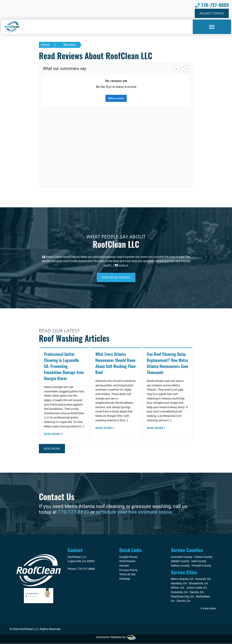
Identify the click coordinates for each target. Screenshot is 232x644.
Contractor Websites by (116, 637)
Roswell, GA (203, 579)
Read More (53, 434)
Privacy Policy (128, 570)
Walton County (180, 566)
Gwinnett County (182, 557)
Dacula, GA (197, 592)
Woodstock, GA (198, 583)
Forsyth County (201, 566)
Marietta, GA (179, 583)
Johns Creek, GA (197, 588)
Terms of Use (127, 574)
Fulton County (203, 557)
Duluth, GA (184, 601)
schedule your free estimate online (134, 512)
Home (45, 45)
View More (208, 609)
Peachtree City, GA (183, 597)
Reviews (70, 45)
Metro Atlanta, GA (182, 579)
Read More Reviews (116, 278)
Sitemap (125, 579)
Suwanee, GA (179, 592)
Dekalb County (180, 561)
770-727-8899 (212, 5)
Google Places (128, 557)
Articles (124, 566)
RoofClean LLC (29, 629)
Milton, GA (178, 588)
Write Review (127, 561)
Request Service (212, 13)
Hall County (199, 561)
